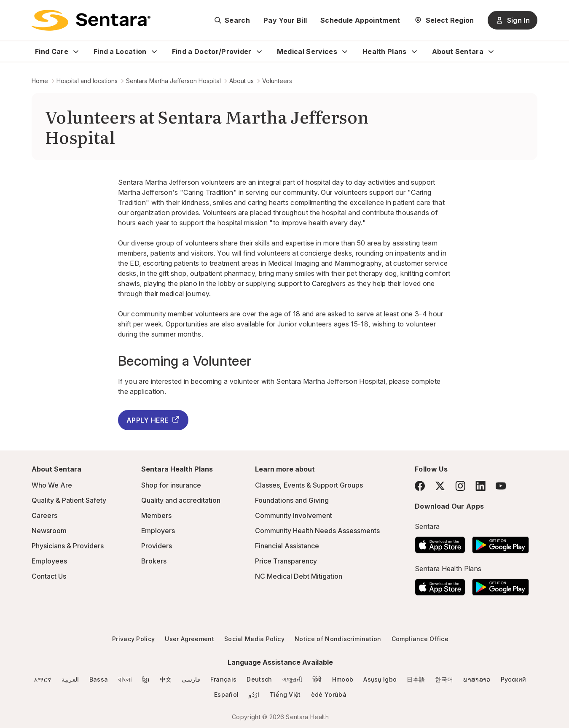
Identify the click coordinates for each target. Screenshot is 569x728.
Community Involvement (294, 515)
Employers (158, 531)
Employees (49, 561)
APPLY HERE (153, 420)
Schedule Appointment (360, 20)
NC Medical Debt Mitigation (299, 576)
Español (226, 694)
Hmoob (343, 679)
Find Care (52, 51)
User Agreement (189, 639)
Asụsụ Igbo (380, 679)
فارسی (191, 679)
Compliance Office (420, 639)
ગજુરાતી (292, 679)
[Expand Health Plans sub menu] (414, 51)
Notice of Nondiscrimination (338, 639)
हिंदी (317, 679)
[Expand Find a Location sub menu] (154, 51)
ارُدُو (254, 694)
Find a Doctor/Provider (212, 51)
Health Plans (385, 51)
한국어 (444, 679)
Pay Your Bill (285, 20)
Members (156, 515)
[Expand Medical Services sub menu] (345, 51)
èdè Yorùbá (329, 694)
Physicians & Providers (68, 546)
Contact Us (49, 576)
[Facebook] (420, 486)
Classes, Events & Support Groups (309, 485)
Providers (157, 546)
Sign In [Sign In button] (513, 20)
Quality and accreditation (181, 500)
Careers (44, 515)
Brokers (154, 561)
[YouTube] (501, 486)
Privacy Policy (133, 639)
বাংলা (125, 679)
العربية (70, 679)
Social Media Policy (254, 639)
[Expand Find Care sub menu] (76, 51)
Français (224, 679)
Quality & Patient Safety (69, 500)
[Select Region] (444, 20)
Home (40, 81)
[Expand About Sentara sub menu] (491, 51)
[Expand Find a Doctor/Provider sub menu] (259, 51)
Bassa (99, 679)
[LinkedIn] (480, 486)
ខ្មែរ (146, 679)
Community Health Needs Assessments (317, 531)
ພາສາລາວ (477, 679)
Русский (514, 679)
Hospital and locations (87, 81)
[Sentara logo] (91, 20)
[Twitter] (440, 486)
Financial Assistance (287, 546)
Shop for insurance (171, 485)
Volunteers (277, 81)
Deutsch (259, 679)
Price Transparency (286, 561)
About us (242, 81)
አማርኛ (43, 679)
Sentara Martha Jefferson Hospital (173, 81)
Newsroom (49, 531)
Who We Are (52, 485)
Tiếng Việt (285, 694)
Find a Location (120, 51)
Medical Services (307, 51)
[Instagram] (460, 486)
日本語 (416, 679)
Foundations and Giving (292, 500)
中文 (166, 679)
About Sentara (458, 51)
